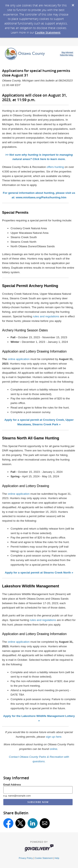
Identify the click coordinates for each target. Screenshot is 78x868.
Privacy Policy (26, 858)
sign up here (54, 737)
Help (57, 858)
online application (19, 359)
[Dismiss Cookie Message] (73, 4)
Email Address (12, 785)
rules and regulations (46, 316)
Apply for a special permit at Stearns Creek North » (39, 573)
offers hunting (55, 167)
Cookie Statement (48, 32)
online (53, 749)
